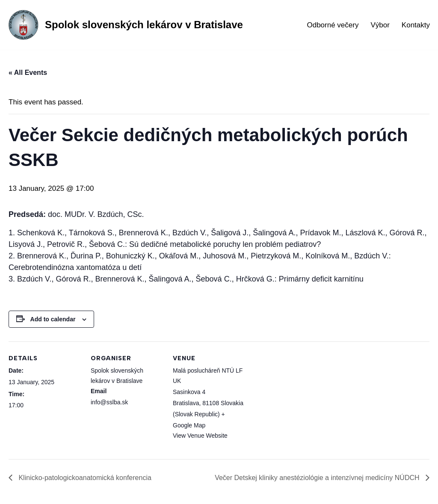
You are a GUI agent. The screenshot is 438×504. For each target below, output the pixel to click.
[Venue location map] (300, 400)
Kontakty (416, 25)
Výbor (380, 25)
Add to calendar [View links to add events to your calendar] (53, 319)
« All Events (28, 73)
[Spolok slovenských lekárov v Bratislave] (125, 25)
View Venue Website (200, 436)
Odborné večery (333, 25)
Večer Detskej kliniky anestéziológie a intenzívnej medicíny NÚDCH (318, 478)
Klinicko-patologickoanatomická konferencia (84, 478)
